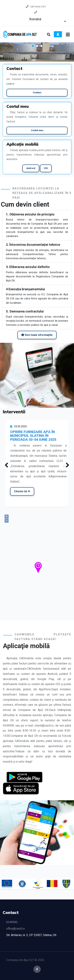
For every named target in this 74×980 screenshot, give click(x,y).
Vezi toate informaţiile (37, 335)
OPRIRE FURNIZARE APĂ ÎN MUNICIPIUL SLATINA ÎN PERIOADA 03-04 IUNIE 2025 (33, 436)
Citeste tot (22, 491)
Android (31, 168)
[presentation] (6, 465)
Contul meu (37, 130)
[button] (33, 46)
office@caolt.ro (15, 929)
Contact (37, 92)
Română (35, 19)
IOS (46, 168)
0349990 (12, 922)
